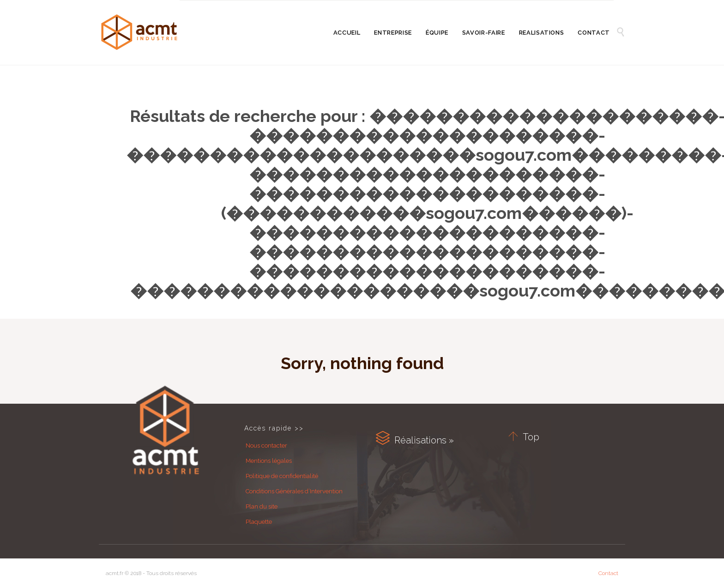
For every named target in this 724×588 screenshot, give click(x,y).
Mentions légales (269, 461)
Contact (608, 573)
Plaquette (259, 522)
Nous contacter (266, 446)
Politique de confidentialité (282, 476)
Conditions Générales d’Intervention (294, 491)
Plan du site (262, 506)
